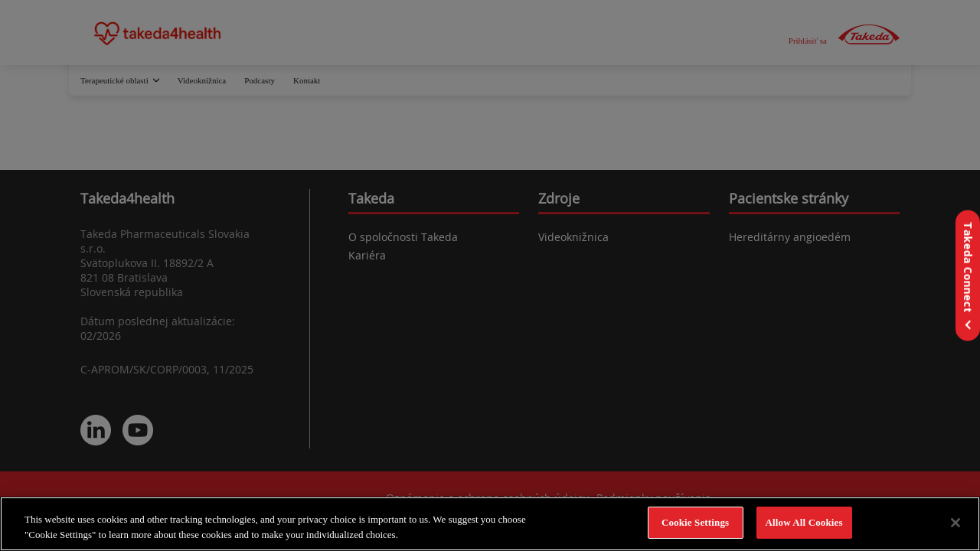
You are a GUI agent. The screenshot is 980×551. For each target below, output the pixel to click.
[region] (490, 524)
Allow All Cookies (804, 522)
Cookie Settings (695, 522)
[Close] (955, 523)
